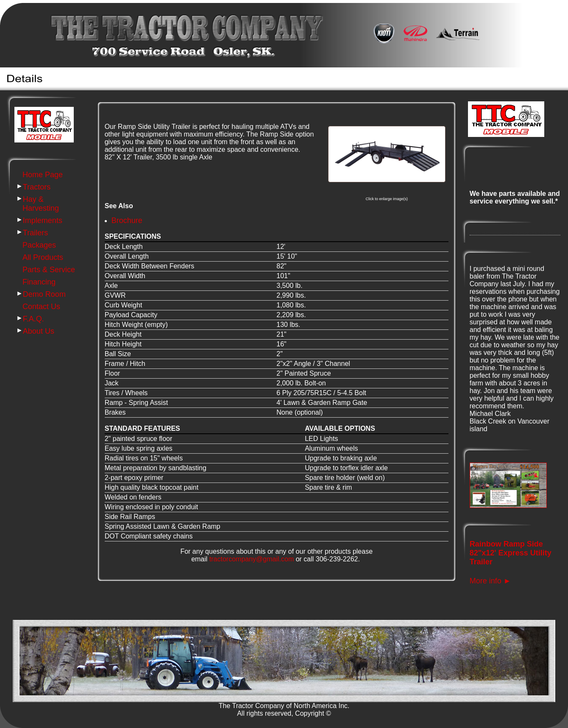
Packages (39, 245)
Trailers (35, 233)
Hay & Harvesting (41, 204)
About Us (39, 331)
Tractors (37, 187)
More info (490, 581)
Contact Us (41, 307)
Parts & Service (49, 270)
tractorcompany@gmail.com (252, 559)
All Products (43, 257)
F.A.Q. (33, 319)
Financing (39, 282)
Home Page (43, 175)
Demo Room (44, 294)
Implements (43, 220)
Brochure (127, 220)
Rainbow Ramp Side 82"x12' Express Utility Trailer (511, 553)
